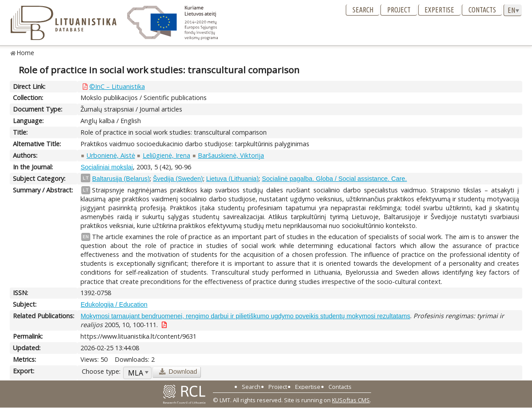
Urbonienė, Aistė (111, 155)
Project (399, 10)
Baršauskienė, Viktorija (231, 155)
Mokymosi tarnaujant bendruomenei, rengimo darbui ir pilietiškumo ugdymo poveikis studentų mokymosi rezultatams (245, 316)
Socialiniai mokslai (107, 167)
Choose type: (101, 371)
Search (363, 10)
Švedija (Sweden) (178, 179)
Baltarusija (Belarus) (121, 179)
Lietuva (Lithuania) (232, 179)
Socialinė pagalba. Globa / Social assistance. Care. (334, 179)
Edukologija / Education (114, 304)
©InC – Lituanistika (117, 86)
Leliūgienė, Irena (166, 155)
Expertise (439, 10)
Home (26, 53)
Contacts (482, 10)
